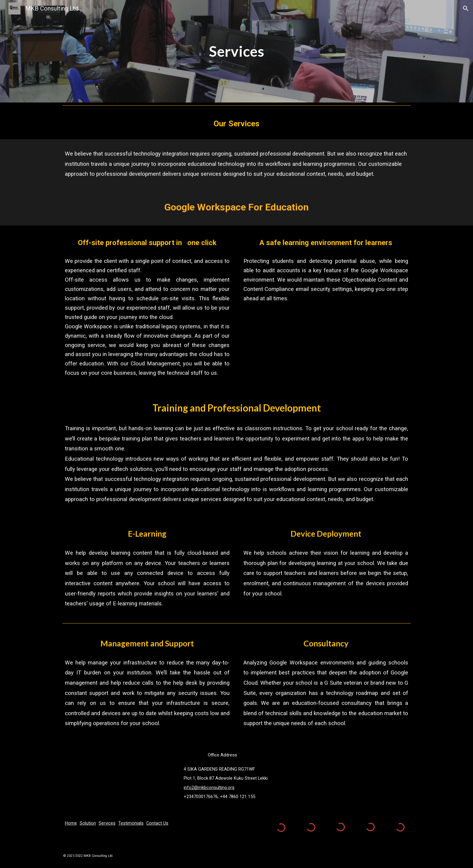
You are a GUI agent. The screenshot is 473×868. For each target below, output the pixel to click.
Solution (88, 823)
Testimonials (131, 823)
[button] (466, 8)
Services (107, 823)
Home (71, 823)
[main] (237, 51)
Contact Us (157, 823)
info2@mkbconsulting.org (209, 788)
